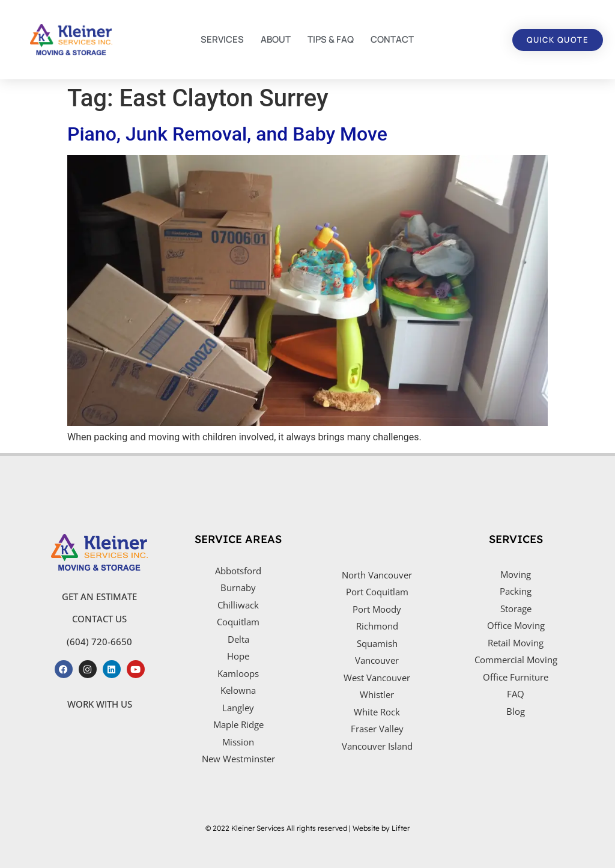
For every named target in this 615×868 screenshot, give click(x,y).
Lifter (401, 828)
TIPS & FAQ (331, 39)
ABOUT (276, 39)
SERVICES (222, 39)
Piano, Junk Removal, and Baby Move (227, 134)
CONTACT (392, 39)
